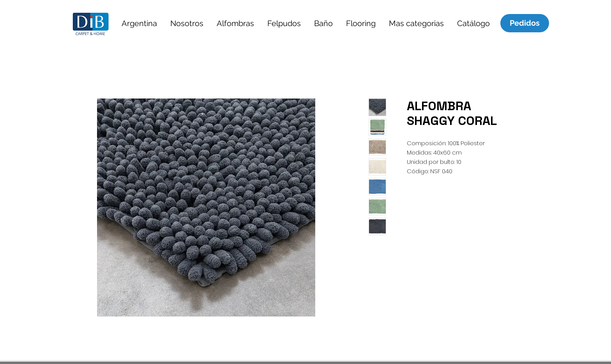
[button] (139, 23)
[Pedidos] (524, 23)
